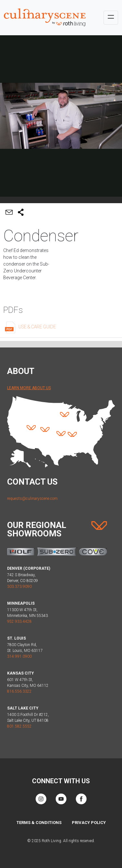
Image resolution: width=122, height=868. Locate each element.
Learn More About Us (29, 388)
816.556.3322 (19, 691)
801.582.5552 (19, 726)
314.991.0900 (19, 656)
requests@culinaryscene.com (32, 499)
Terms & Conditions (39, 823)
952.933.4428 (19, 621)
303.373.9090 (19, 587)
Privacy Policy (89, 823)
